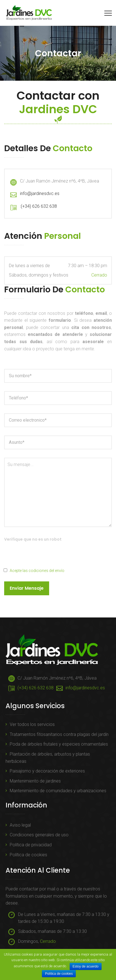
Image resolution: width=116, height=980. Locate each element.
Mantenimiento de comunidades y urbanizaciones (58, 791)
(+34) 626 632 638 (36, 688)
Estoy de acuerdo (86, 966)
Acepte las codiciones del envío (37, 571)
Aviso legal (20, 825)
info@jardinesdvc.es (40, 193)
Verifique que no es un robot (33, 539)
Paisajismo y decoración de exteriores (47, 771)
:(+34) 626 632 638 (38, 206)
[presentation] (46, 556)
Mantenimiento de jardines (35, 781)
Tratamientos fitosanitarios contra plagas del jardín (59, 734)
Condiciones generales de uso (39, 835)
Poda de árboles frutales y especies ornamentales (59, 744)
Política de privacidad (31, 845)
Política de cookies (28, 855)
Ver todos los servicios (32, 724)
